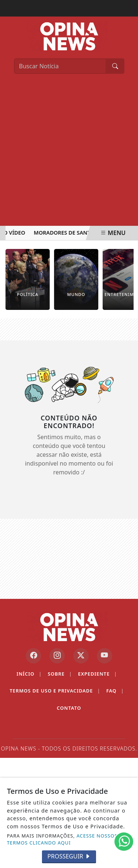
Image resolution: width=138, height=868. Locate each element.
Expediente (98, 674)
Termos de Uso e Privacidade (55, 691)
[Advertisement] (69, 153)
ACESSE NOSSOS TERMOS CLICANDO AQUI (62, 839)
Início (29, 674)
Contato (69, 708)
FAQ (115, 691)
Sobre (60, 674)
